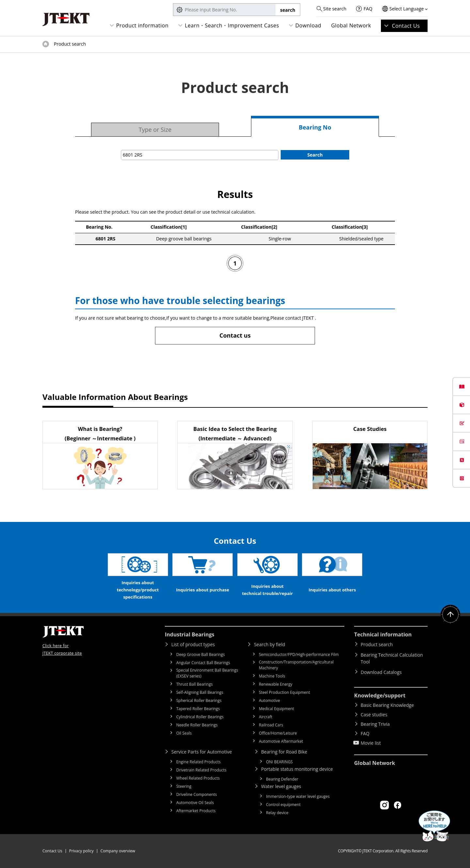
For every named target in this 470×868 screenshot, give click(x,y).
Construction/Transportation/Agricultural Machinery (296, 665)
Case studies (374, 715)
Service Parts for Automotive (202, 752)
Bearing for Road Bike (284, 752)
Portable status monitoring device (297, 769)
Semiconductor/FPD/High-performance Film (299, 655)
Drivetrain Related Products (201, 770)
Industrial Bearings (190, 634)
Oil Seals (184, 733)
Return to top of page (450, 615)
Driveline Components (197, 794)
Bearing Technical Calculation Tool (392, 658)
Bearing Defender (282, 779)
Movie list (371, 743)
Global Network (351, 25)
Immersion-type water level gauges (298, 796)
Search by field (269, 644)
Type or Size (155, 129)
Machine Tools (272, 676)
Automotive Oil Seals (195, 803)
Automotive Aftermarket (281, 741)
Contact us (235, 335)
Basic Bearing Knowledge (387, 705)
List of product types (193, 644)
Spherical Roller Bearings (199, 700)
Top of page (46, 44)
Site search (335, 9)
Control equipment (283, 805)
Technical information (383, 634)
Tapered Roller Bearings (198, 709)
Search (315, 155)
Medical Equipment (276, 709)
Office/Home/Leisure (278, 733)
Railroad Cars (271, 725)
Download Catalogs (381, 672)
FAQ (368, 9)
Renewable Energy (276, 684)
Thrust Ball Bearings (195, 684)
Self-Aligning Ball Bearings (200, 692)
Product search (377, 644)
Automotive (269, 700)
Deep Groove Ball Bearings (201, 655)
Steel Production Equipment (284, 692)
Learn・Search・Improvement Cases (232, 25)
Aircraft (266, 717)
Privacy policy (81, 851)
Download (308, 25)
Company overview (118, 851)
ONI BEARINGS (279, 762)
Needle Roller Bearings (197, 725)
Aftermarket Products (196, 811)
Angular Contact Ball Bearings (203, 663)
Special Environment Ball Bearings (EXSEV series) (207, 673)
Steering (184, 786)
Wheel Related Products (198, 778)
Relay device (277, 813)
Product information (142, 25)
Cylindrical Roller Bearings (200, 717)
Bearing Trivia (375, 724)
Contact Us (406, 26)
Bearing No (315, 127)
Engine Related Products (198, 762)
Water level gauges (281, 786)
